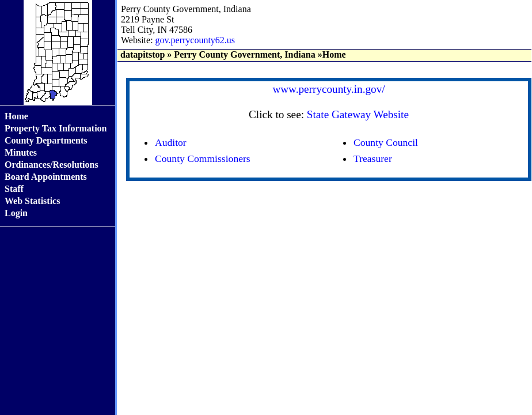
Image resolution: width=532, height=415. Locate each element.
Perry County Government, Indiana (244, 54)
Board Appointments (46, 177)
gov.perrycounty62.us (195, 40)
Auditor (171, 142)
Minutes (21, 152)
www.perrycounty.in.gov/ (328, 89)
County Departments (46, 140)
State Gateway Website (358, 114)
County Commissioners (203, 159)
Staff (14, 189)
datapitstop (142, 54)
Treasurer (373, 159)
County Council (386, 142)
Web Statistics (32, 201)
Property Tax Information (56, 128)
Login (16, 213)
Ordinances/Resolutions (52, 165)
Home (16, 116)
